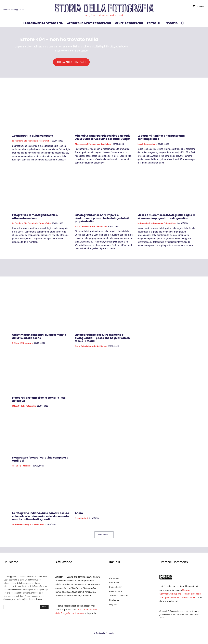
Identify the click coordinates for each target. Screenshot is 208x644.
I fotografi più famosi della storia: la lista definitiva (39, 401)
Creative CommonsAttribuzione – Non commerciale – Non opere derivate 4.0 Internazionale (181, 596)
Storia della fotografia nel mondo (91, 228)
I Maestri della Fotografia (24, 408)
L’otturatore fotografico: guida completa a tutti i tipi (40, 461)
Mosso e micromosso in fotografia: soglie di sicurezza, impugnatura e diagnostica (166, 218)
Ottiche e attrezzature (22, 345)
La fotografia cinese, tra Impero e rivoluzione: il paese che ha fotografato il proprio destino (102, 220)
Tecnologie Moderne (22, 468)
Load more (104, 536)
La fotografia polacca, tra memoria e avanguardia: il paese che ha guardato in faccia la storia (102, 340)
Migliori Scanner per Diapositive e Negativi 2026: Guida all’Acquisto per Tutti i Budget (103, 139)
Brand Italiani (81, 520)
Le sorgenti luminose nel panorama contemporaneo (161, 139)
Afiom (79, 515)
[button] (183, 23)
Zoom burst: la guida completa (33, 138)
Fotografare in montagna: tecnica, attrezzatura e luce (35, 218)
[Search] (44, 609)
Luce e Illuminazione (147, 146)
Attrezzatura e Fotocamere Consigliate (93, 146)
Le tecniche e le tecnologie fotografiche (31, 143)
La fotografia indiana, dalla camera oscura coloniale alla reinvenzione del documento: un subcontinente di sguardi (41, 518)
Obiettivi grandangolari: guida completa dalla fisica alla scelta (39, 338)
